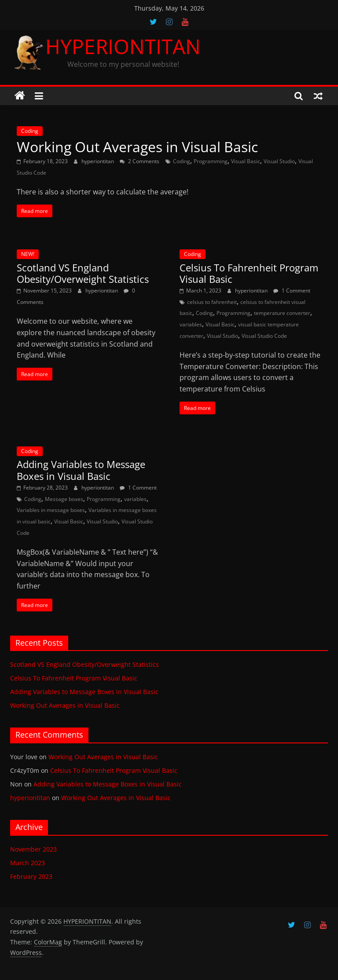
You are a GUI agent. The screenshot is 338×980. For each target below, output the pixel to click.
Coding (30, 131)
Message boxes (64, 499)
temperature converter (282, 313)
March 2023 (28, 863)
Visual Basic (246, 161)
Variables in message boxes (51, 510)
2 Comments (140, 161)
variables (191, 324)
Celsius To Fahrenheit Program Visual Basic (249, 273)
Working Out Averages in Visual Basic (137, 147)
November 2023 (33, 849)
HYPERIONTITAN (123, 46)
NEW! (28, 254)
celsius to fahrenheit (212, 302)
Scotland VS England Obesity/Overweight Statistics (83, 273)
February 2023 (31, 876)
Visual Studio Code (264, 336)
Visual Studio (279, 161)
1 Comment (292, 291)
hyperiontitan (98, 161)
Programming (211, 161)
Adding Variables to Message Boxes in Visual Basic (81, 470)
